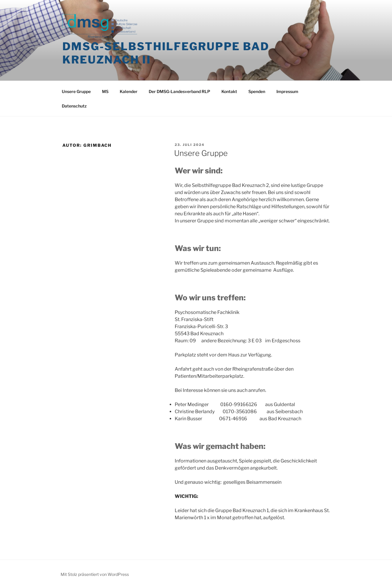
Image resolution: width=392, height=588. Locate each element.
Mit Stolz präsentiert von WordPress (95, 574)
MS (105, 91)
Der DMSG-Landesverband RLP (179, 91)
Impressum (287, 91)
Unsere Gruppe (76, 91)
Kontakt (229, 91)
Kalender (129, 91)
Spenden (257, 91)
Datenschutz (74, 106)
